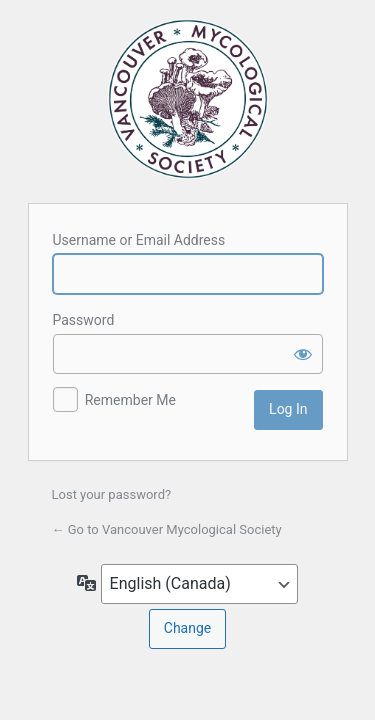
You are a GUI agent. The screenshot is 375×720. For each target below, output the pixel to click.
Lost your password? (112, 494)
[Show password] (303, 354)
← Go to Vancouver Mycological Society (167, 529)
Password (84, 320)
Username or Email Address (139, 240)
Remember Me (130, 400)
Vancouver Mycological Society (188, 99)
